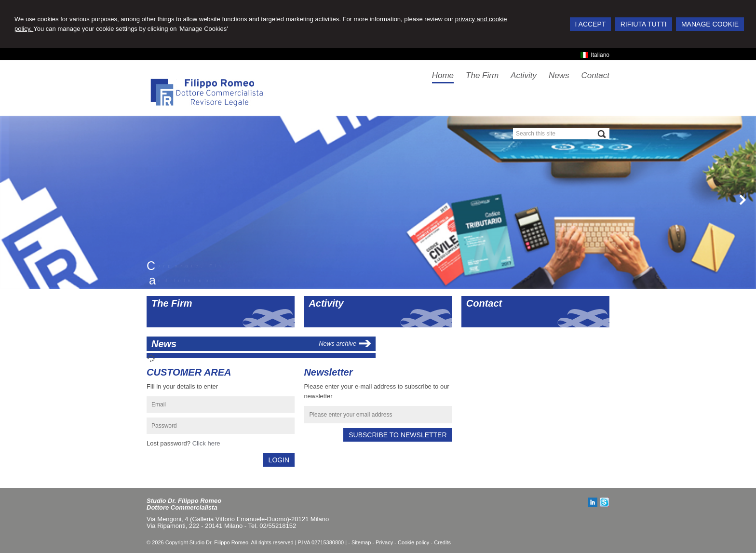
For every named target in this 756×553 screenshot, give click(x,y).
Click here (206, 443)
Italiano (595, 55)
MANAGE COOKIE (710, 24)
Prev (13, 200)
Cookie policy (413, 542)
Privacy (384, 542)
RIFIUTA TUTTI (644, 24)
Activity (326, 303)
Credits (442, 542)
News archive (337, 344)
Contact (484, 303)
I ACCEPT (591, 24)
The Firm (172, 303)
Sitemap (361, 542)
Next (743, 200)
